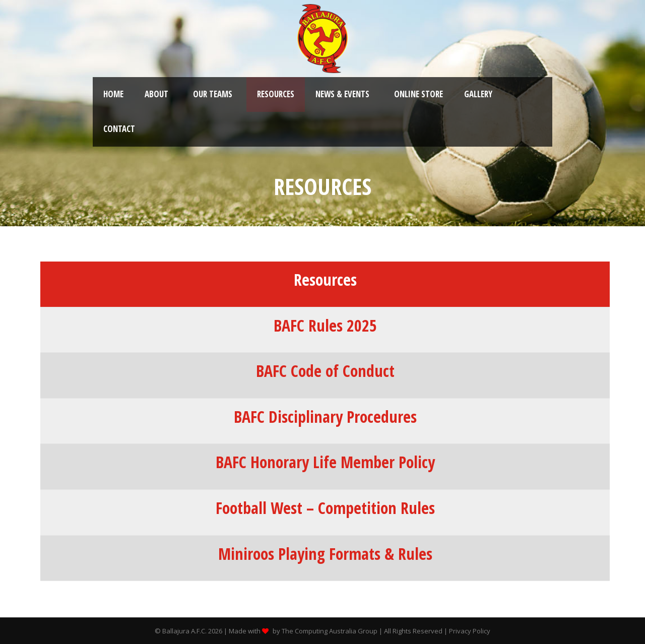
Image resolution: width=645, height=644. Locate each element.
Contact (119, 129)
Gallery (478, 94)
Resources (276, 94)
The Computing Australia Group (330, 631)
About (156, 94)
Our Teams (213, 94)
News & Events (342, 94)
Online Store (418, 94)
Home (113, 94)
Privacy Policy (470, 631)
